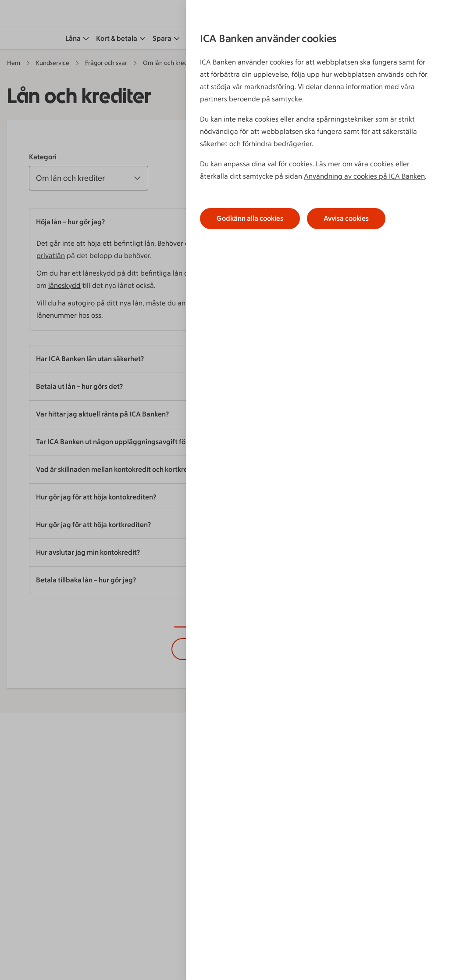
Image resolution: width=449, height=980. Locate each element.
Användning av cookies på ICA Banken (364, 176)
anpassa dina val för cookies (268, 164)
